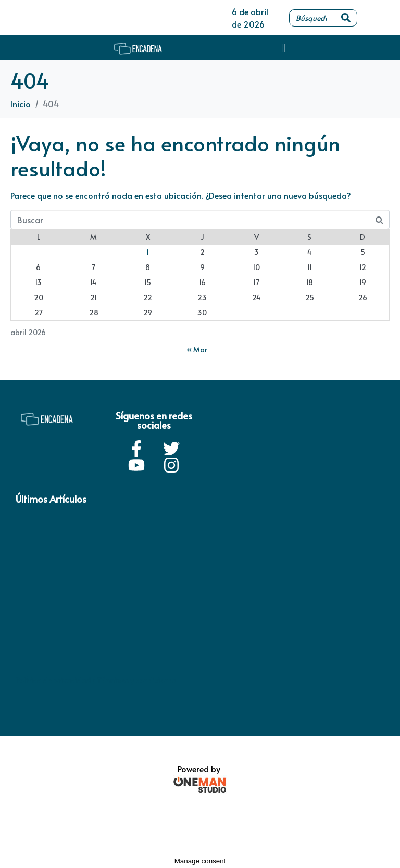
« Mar (197, 349)
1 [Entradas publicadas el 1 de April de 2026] (148, 252)
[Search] (346, 18)
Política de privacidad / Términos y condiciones (96, 680)
